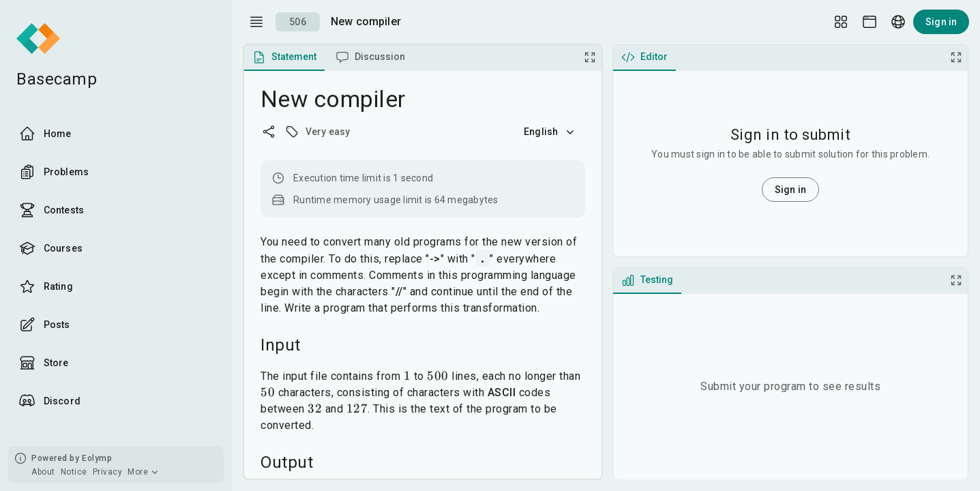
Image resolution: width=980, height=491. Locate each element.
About (43, 472)
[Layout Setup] (841, 22)
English (550, 132)
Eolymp (97, 458)
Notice (74, 472)
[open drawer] (256, 22)
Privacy (108, 472)
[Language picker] (898, 22)
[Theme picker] (870, 22)
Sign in (941, 22)
